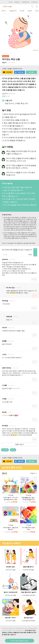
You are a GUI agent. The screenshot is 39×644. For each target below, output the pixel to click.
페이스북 (19, 72)
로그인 (11, 2)
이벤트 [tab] (30, 11)
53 (34, 279)
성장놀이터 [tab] (13, 11)
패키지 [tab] (4, 11)
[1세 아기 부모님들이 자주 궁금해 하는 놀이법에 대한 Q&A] (19, 243)
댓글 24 (4, 63)
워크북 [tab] (22, 11)
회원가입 (17, 2)
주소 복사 (31, 72)
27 (34, 308)
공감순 (30, 254)
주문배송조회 (25, 2)
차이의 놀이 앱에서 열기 (20, 641)
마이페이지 (34, 2)
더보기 (34, 473)
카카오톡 (7, 72)
